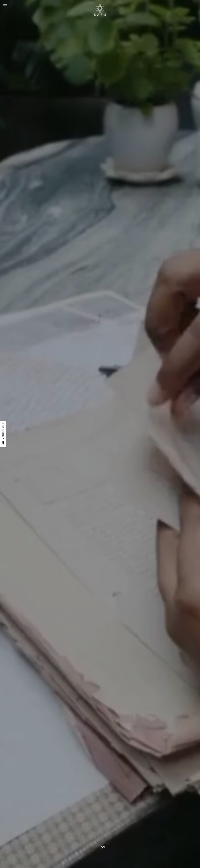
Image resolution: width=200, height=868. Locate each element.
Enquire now (3, 434)
